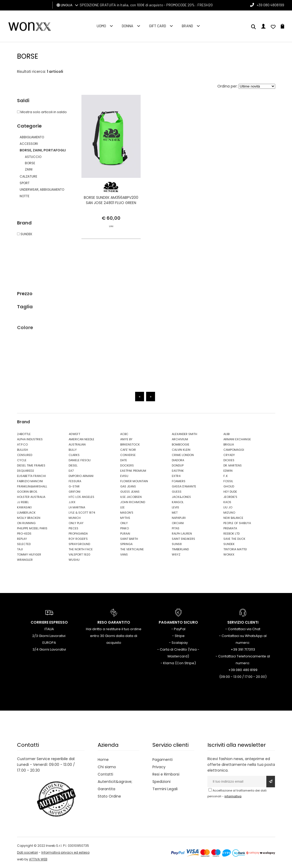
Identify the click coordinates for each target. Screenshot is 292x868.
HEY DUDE (230, 492)
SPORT (25, 183)
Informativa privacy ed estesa (65, 852)
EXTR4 (176, 476)
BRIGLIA (229, 444)
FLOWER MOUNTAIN (134, 481)
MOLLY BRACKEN (29, 518)
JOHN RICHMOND (133, 502)
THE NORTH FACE (81, 549)
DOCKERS (127, 465)
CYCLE (22, 460)
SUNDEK (229, 544)
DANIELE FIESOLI (80, 460)
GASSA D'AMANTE (184, 486)
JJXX (72, 502)
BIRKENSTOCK (130, 444)
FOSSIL (228, 481)
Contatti (105, 774)
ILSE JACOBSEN (131, 497)
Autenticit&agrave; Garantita (115, 785)
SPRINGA (126, 544)
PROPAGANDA (78, 534)
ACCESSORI (29, 144)
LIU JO (228, 507)
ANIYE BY (126, 439)
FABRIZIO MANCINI (30, 481)
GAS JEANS (128, 486)
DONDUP (178, 465)
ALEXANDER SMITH (184, 434)
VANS (124, 554)
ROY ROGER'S (78, 539)
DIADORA (178, 460)
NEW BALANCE (233, 518)
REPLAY (22, 539)
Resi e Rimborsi (166, 774)
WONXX (229, 554)
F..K (226, 476)
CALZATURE (28, 176)
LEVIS (175, 507)
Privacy (159, 767)
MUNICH (75, 518)
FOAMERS (179, 481)
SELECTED (24, 544)
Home (103, 760)
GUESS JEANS (130, 492)
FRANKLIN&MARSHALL (32, 486)
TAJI (20, 549)
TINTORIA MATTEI (235, 549)
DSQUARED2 (26, 471)
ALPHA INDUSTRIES (30, 439)
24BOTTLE (24, 434)
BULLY (73, 450)
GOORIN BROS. (27, 492)
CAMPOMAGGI (234, 450)
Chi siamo (107, 767)
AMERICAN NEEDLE (81, 439)
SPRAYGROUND (79, 544)
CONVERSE (128, 455)
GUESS (177, 492)
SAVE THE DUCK (234, 539)
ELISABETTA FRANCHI (31, 476)
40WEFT (74, 434)
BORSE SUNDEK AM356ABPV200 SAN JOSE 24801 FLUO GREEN (111, 200)
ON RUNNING (26, 523)
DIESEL (73, 465)
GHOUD (229, 486)
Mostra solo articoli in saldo (42, 112)
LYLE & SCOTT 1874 (82, 513)
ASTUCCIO (33, 157)
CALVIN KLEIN (181, 450)
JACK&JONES (181, 497)
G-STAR (74, 486)
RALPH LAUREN (182, 534)
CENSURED (25, 455)
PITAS (176, 528)
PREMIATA (230, 528)
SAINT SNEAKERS (183, 539)
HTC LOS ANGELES (81, 497)
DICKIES (229, 460)
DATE (124, 460)
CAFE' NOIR (128, 450)
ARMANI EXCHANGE (237, 439)
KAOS (227, 502)
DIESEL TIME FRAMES (31, 465)
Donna (128, 26)
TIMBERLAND (180, 549)
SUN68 (177, 544)
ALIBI (227, 434)
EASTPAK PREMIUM (133, 471)
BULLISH (23, 450)
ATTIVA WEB (38, 859)
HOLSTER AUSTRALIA (31, 497)
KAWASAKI (24, 507)
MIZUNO (229, 513)
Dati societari (27, 852)
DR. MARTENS (233, 465)
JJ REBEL (23, 502)
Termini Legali (165, 789)
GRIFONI (75, 492)
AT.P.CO (22, 444)
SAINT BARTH (129, 539)
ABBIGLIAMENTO (32, 137)
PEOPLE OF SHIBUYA (237, 523)
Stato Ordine (109, 796)
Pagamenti (162, 760)
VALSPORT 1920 (79, 554)
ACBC (124, 434)
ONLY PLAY (76, 523)
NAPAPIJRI (179, 518)
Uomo (101, 26)
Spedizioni (161, 782)
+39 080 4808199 (270, 5)
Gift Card (158, 26)
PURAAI (125, 534)
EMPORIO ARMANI (81, 476)
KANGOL (178, 502)
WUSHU (74, 560)
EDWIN (228, 471)
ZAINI (29, 169)
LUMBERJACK (26, 513)
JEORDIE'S (230, 497)
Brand (187, 26)
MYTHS (125, 518)
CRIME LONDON (183, 455)
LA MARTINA (77, 507)
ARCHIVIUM (180, 439)
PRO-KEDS (24, 534)
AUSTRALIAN (77, 444)
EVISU (124, 476)
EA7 (71, 471)
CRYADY (229, 455)
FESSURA (75, 481)
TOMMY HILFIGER (29, 554)
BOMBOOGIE (181, 444)
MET (175, 513)
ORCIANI (178, 523)
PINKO (125, 528)
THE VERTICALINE (132, 549)
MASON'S (127, 513)
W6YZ (176, 554)
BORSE (30, 163)
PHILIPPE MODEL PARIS (32, 528)
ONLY (124, 523)
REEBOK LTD (232, 534)
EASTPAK (178, 471)
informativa (233, 796)
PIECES (73, 528)
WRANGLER (25, 560)
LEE (122, 507)
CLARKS (74, 455)
